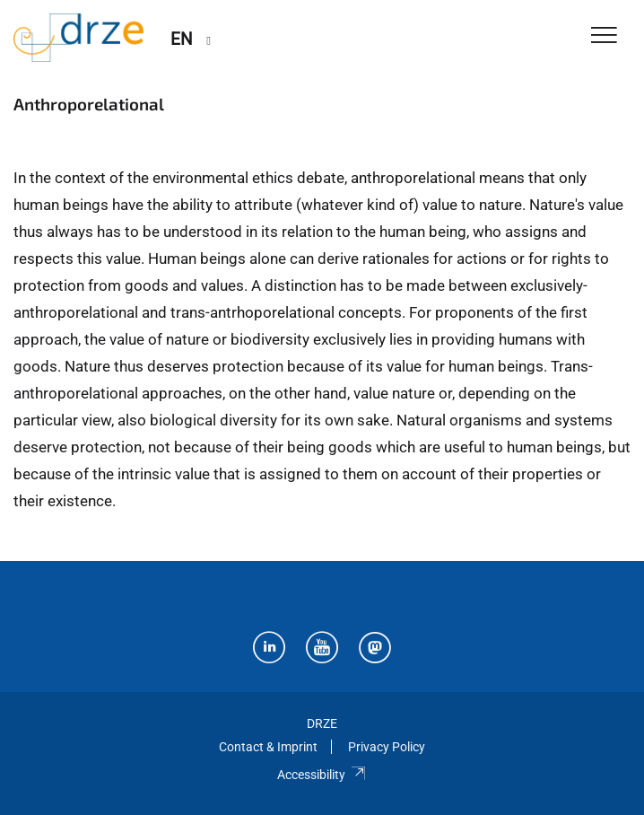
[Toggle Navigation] (604, 36)
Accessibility (322, 775)
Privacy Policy (387, 747)
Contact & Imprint (268, 747)
